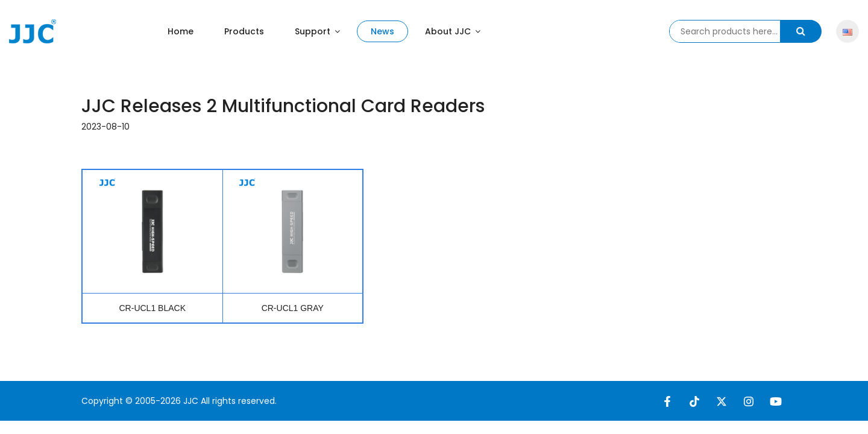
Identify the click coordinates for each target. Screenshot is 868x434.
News (382, 31)
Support (317, 31)
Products (244, 31)
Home (181, 31)
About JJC (453, 31)
